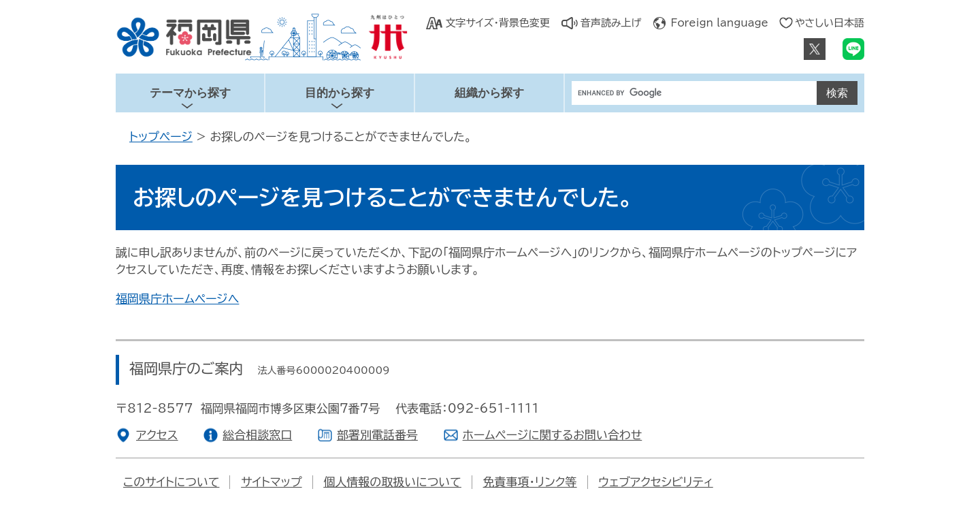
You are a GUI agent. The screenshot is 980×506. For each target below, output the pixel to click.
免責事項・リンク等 (530, 482)
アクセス (157, 435)
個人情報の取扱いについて (392, 482)
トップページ (161, 137)
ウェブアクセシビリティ (655, 482)
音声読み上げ (611, 23)
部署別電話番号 (377, 435)
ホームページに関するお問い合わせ (553, 435)
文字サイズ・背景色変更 (497, 23)
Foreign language (720, 23)
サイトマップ (271, 482)
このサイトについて (171, 482)
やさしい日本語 (830, 23)
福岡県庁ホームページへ (177, 299)
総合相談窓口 (257, 435)
